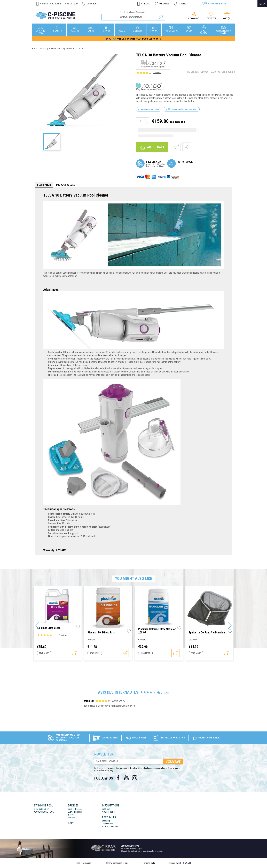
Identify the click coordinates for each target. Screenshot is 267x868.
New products (108, 812)
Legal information (83, 863)
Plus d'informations (149, 109)
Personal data (149, 863)
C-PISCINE (146, 4)
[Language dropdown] (262, 4)
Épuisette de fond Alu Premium (207, 633)
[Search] (133, 17)
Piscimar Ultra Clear (49, 628)
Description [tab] (44, 185)
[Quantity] (141, 121)
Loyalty (74, 4)
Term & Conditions (110, 826)
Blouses (72, 818)
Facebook (118, 778)
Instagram (135, 778)
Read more (44, 653)
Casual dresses (75, 809)
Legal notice (107, 824)
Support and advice (51, 4)
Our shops (92, 4)
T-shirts (71, 815)
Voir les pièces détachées (182, 110)
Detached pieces (217, 4)
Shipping (106, 821)
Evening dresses (75, 812)
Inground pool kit (42, 809)
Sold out (106, 809)
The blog (182, 4)
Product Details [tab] (66, 185)
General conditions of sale (117, 863)
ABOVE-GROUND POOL (44, 812)
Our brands (164, 4)
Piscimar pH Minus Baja (101, 633)
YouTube (126, 778)
